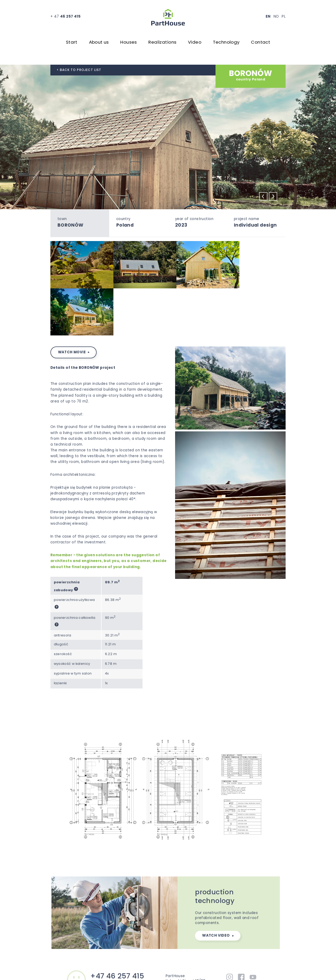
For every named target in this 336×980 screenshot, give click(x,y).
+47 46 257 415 (117, 926)
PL (284, 16)
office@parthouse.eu (110, 933)
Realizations (162, 42)
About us (99, 42)
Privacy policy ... (206, 969)
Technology (226, 42)
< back (79, 70)
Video (195, 42)
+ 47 (65, 16)
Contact (261, 42)
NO (276, 16)
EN (268, 16)
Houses (128, 42)
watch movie (72, 302)
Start (72, 42)
